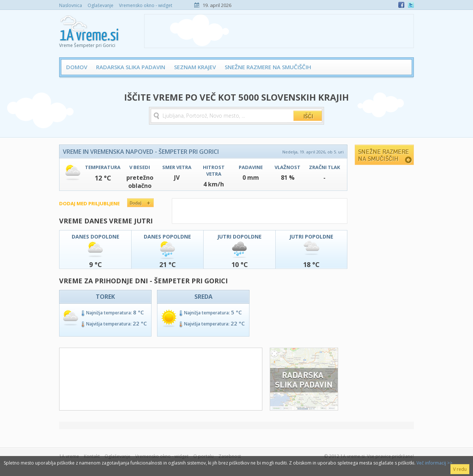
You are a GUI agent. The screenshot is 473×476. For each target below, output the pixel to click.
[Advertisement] (279, 31)
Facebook (401, 5)
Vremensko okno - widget (146, 5)
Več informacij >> (434, 463)
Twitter (411, 5)
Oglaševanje (101, 5)
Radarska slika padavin (131, 67)
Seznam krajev (195, 67)
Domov (77, 67)
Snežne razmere (384, 155)
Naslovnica (71, 5)
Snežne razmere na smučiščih (268, 67)
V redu (460, 469)
